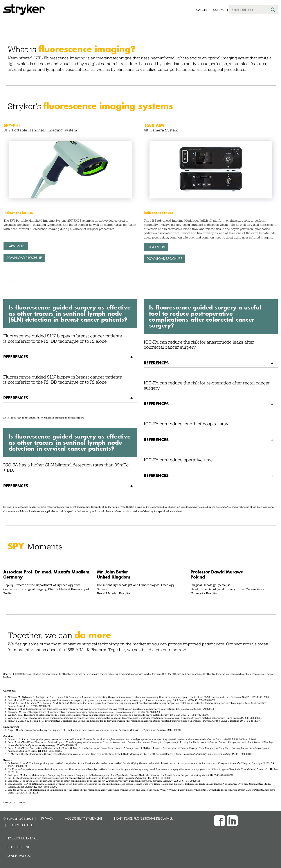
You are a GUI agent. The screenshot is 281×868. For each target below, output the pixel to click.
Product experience (22, 838)
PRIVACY (47, 818)
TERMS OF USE (22, 825)
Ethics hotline (18, 847)
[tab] (70, 357)
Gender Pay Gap (19, 856)
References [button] (16, 357)
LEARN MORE (16, 246)
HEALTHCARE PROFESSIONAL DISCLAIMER (143, 818)
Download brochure (24, 258)
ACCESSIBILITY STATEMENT (84, 818)
